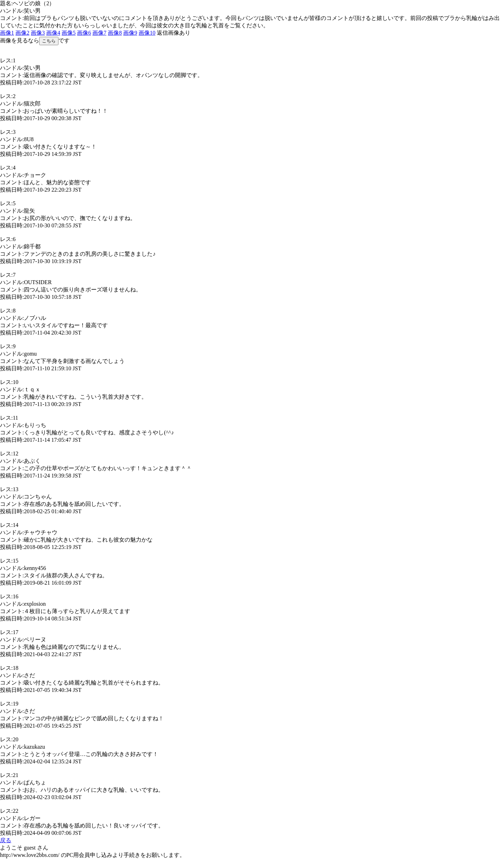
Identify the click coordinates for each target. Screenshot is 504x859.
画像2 (22, 33)
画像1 (7, 33)
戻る (6, 840)
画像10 (147, 33)
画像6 (84, 33)
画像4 (53, 33)
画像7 (99, 33)
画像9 (130, 33)
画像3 (38, 33)
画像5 (69, 33)
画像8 (115, 33)
